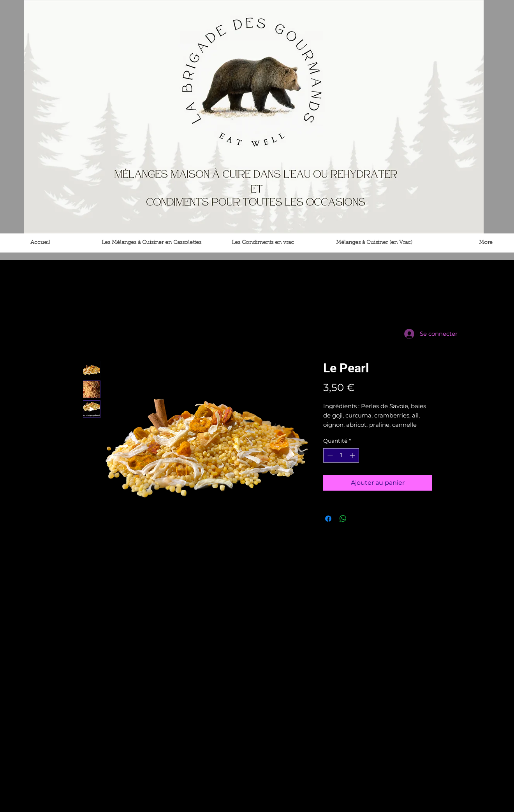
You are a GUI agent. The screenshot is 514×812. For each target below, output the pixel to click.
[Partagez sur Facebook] (328, 519)
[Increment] (353, 455)
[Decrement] (329, 455)
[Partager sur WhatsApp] (343, 519)
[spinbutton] (341, 455)
